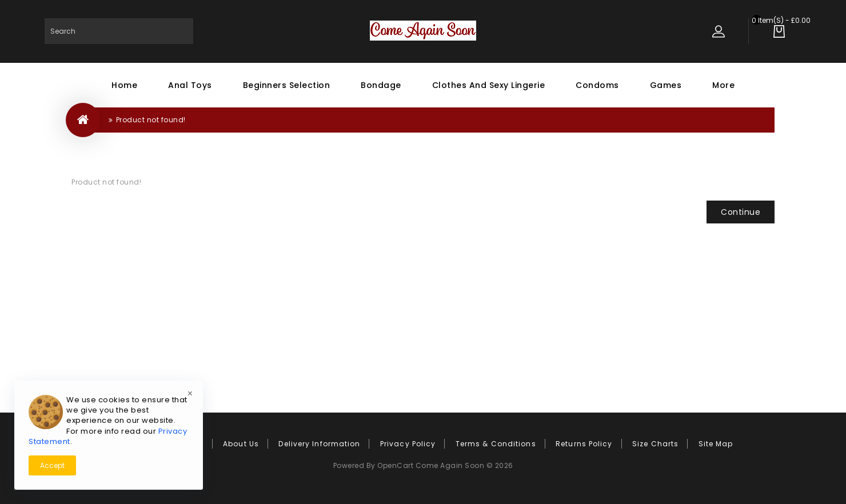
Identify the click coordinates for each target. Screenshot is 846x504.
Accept (52, 465)
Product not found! (151, 120)
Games (666, 85)
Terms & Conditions (496, 444)
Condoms (597, 85)
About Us (241, 444)
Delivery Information (319, 444)
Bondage (381, 85)
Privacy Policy (408, 444)
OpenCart (395, 465)
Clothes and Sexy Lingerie (489, 85)
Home (124, 85)
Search (180, 31)
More (723, 85)
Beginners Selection (287, 85)
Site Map (716, 444)
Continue (741, 212)
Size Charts (655, 444)
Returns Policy (584, 444)
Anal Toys (190, 85)
